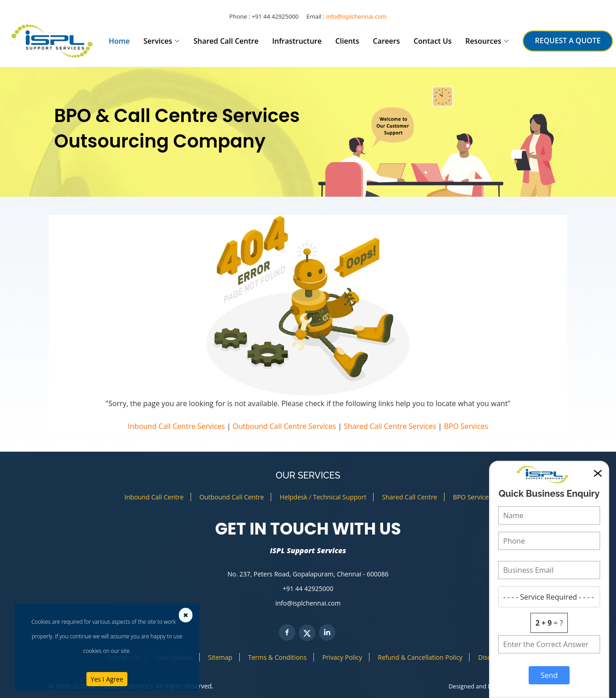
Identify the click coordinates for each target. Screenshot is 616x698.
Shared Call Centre (226, 41)
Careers (386, 41)
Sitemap (220, 657)
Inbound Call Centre (154, 497)
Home (119, 41)
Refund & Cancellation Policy (420, 657)
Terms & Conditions (277, 657)
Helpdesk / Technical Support (323, 497)
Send (549, 675)
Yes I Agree (107, 679)
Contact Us (433, 41)
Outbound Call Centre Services (285, 426)
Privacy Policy (342, 657)
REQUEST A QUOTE (568, 41)
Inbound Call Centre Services (176, 426)
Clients (347, 41)
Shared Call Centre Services (390, 426)
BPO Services (466, 426)
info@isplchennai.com (356, 16)
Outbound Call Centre (232, 497)
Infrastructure (297, 41)
